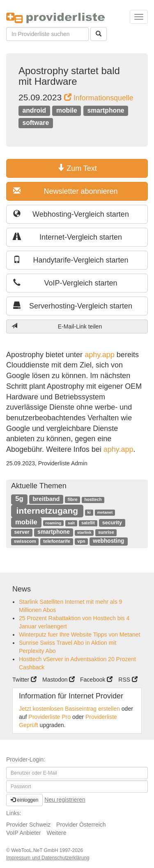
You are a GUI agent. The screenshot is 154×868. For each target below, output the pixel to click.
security (112, 523)
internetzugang (47, 511)
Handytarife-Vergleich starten (71, 260)
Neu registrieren (65, 800)
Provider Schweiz (28, 825)
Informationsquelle (99, 98)
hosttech (93, 500)
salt (71, 523)
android (34, 110)
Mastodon (59, 680)
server (22, 532)
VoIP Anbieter (24, 833)
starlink (84, 532)
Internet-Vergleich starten (68, 237)
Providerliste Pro (49, 717)
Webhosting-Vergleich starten (71, 214)
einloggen (24, 800)
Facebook (96, 680)
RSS (128, 680)
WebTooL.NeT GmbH (35, 850)
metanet (105, 512)
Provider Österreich (81, 825)
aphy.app (100, 355)
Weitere (56, 833)
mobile (67, 110)
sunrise (106, 532)
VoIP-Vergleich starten (65, 283)
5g (19, 499)
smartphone (106, 110)
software (36, 123)
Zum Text (77, 168)
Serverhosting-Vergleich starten (73, 306)
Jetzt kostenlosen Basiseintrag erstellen (69, 709)
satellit (88, 523)
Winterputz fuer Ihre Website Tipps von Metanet (79, 635)
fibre (73, 499)
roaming (54, 523)
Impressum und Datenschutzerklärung (48, 858)
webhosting (108, 541)
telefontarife (57, 541)
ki (89, 512)
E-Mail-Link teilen (57, 326)
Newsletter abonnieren (66, 191)
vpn (81, 541)
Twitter (24, 680)
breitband (46, 499)
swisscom (25, 541)
